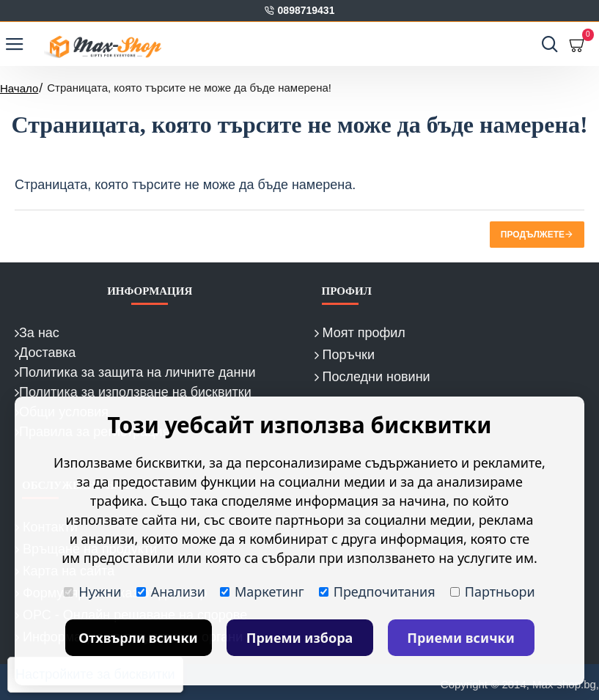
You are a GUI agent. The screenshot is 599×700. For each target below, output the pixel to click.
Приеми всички (461, 638)
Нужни (92, 592)
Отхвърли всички (138, 638)
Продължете (533, 235)
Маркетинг (262, 592)
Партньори (493, 592)
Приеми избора (300, 638)
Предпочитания (377, 592)
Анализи (171, 592)
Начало (19, 88)
